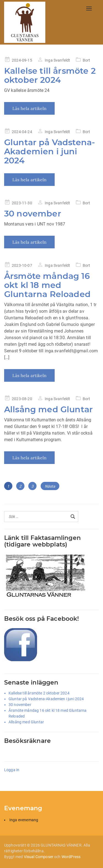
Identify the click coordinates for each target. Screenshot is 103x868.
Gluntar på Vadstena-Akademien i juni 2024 (50, 151)
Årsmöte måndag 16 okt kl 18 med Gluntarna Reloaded (47, 285)
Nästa (50, 486)
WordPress (71, 857)
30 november (33, 214)
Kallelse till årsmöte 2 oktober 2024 (50, 75)
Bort (87, 60)
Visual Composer (39, 857)
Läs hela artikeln (29, 108)
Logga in (12, 770)
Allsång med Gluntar (48, 409)
